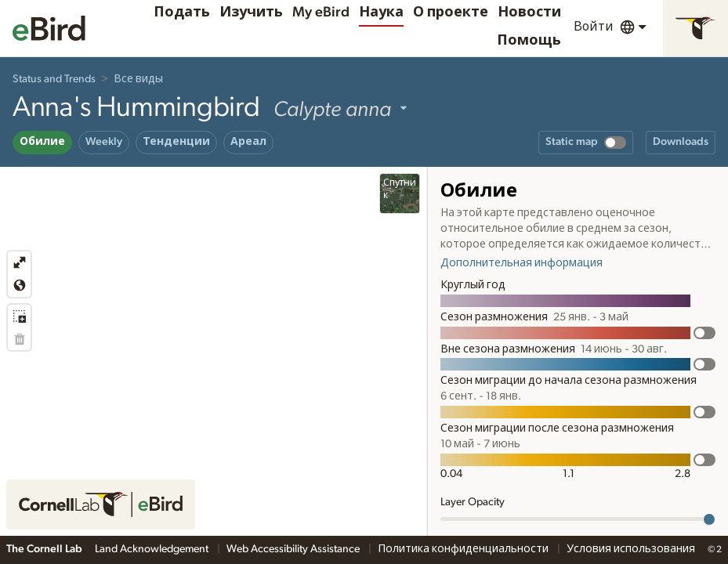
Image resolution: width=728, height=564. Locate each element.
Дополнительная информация (522, 263)
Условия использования (631, 549)
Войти (594, 27)
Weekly (104, 142)
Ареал (248, 142)
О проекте (451, 13)
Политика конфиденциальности (464, 549)
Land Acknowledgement (153, 549)
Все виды (138, 79)
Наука (381, 13)
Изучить (251, 13)
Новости (529, 13)
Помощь (529, 41)
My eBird (321, 13)
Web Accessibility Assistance (294, 549)
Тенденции (176, 142)
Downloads (681, 142)
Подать (182, 13)
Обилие (42, 142)
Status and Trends (54, 79)
